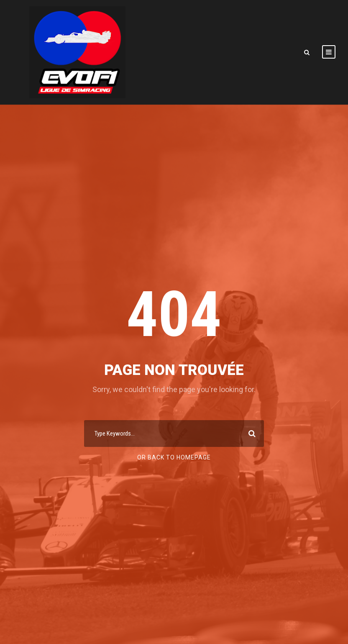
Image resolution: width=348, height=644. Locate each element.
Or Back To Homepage (174, 457)
